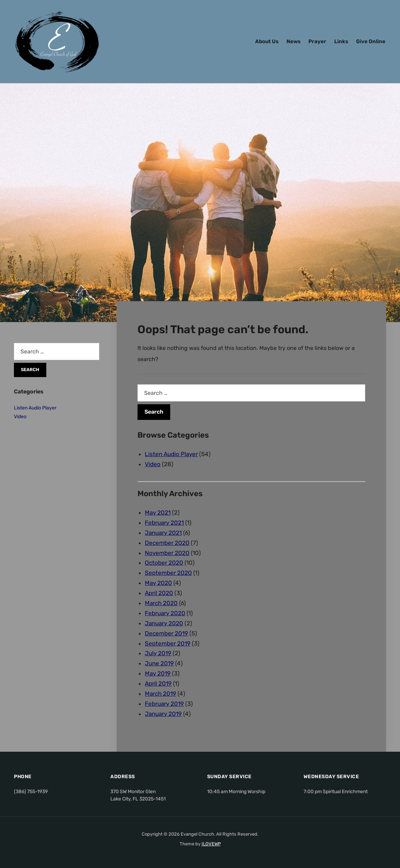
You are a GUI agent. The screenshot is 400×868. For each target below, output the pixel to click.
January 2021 (163, 533)
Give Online (371, 41)
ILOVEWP (211, 844)
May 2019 (158, 673)
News (293, 41)
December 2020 (167, 543)
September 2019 (168, 643)
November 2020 (167, 553)
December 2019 (166, 633)
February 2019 (164, 704)
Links (341, 41)
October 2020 (164, 563)
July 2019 (158, 653)
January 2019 (163, 714)
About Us (267, 41)
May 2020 (158, 583)
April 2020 (159, 593)
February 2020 (165, 613)
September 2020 (168, 573)
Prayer (317, 41)
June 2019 (159, 663)
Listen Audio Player (171, 454)
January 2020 (164, 623)
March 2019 (160, 694)
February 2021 (164, 523)
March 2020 (161, 603)
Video (153, 464)
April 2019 (158, 683)
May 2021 (158, 513)
